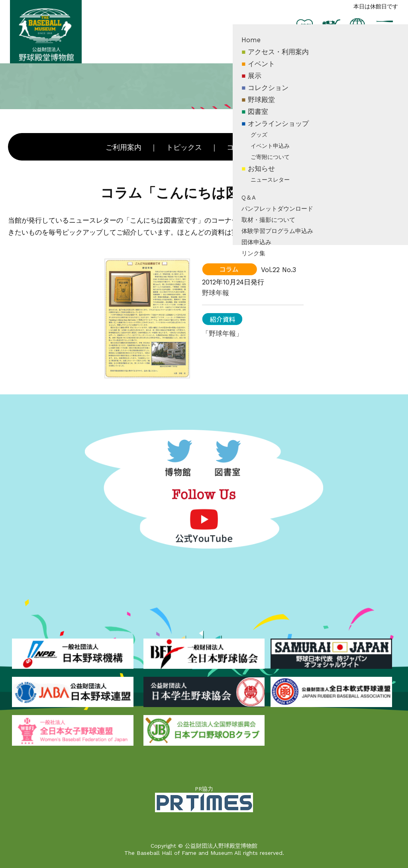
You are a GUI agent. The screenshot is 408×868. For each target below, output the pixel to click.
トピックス (184, 147)
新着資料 (287, 147)
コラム (237, 147)
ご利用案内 (124, 147)
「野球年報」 (222, 333)
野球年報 (216, 293)
